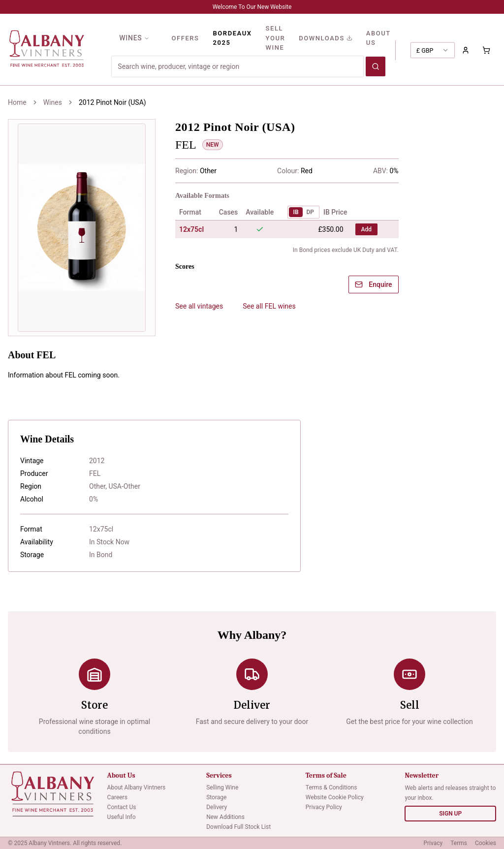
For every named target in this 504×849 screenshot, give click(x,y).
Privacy (433, 843)
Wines (53, 102)
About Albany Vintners (137, 787)
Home (17, 102)
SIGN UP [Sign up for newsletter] (450, 814)
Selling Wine (222, 787)
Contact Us (122, 807)
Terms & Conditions (331, 787)
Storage (216, 797)
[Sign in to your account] (466, 50)
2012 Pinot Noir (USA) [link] (112, 102)
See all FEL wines (269, 306)
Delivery (217, 807)
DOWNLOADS (326, 38)
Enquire (373, 284)
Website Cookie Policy (335, 797)
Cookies (486, 843)
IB (296, 212)
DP (311, 212)
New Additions (225, 817)
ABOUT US (378, 38)
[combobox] (433, 50)
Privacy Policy (324, 807)
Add (366, 229)
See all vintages (199, 306)
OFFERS (185, 38)
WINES (134, 38)
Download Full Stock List (238, 827)
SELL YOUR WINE (276, 38)
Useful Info (122, 817)
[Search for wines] (237, 66)
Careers (117, 797)
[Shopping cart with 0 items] (486, 50)
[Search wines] (376, 66)
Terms (459, 843)
